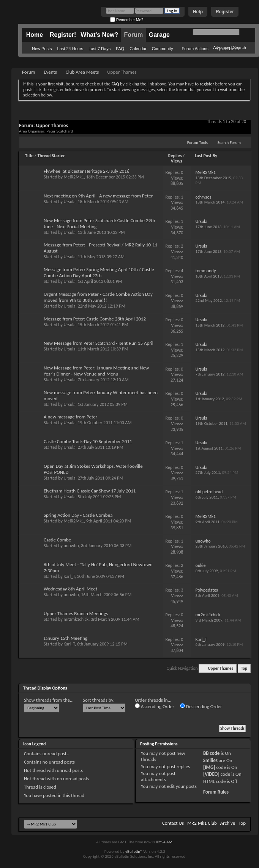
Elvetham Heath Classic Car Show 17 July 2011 (90, 491)
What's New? (99, 35)
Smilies (210, 760)
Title (29, 156)
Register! (63, 35)
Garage (159, 35)
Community (163, 49)
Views (177, 161)
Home (35, 35)
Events (50, 72)
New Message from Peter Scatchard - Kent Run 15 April (99, 343)
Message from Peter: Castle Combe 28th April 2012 (95, 319)
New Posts (42, 49)
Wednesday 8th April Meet (70, 589)
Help (198, 12)
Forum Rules (216, 792)
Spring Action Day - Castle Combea (78, 515)
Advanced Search (230, 47)
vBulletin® (134, 851)
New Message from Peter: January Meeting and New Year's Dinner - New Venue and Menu (96, 371)
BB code (211, 753)
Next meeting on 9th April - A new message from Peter (98, 196)
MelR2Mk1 (74, 177)
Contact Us (173, 823)
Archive (228, 823)
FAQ (120, 49)
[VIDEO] (211, 774)
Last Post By (206, 156)
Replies (175, 156)
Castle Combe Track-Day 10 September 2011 (88, 441)
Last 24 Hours (70, 49)
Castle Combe (57, 540)
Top (244, 668)
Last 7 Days (99, 49)
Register (225, 12)
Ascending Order (155, 706)
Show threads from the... (49, 700)
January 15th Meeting (66, 638)
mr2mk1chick (76, 619)
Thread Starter (51, 156)
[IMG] (209, 767)
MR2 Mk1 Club (202, 823)
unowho (71, 546)
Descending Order (201, 706)
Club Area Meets (82, 72)
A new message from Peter (70, 417)
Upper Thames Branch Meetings (76, 613)
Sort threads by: (99, 700)
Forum (133, 35)
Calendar (138, 49)
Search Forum (229, 143)
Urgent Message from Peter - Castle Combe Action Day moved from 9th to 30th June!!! (98, 297)
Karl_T (69, 576)
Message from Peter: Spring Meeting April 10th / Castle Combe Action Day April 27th (99, 272)
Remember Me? (127, 20)
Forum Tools (197, 143)
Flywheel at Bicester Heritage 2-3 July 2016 (87, 171)
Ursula (70, 202)
